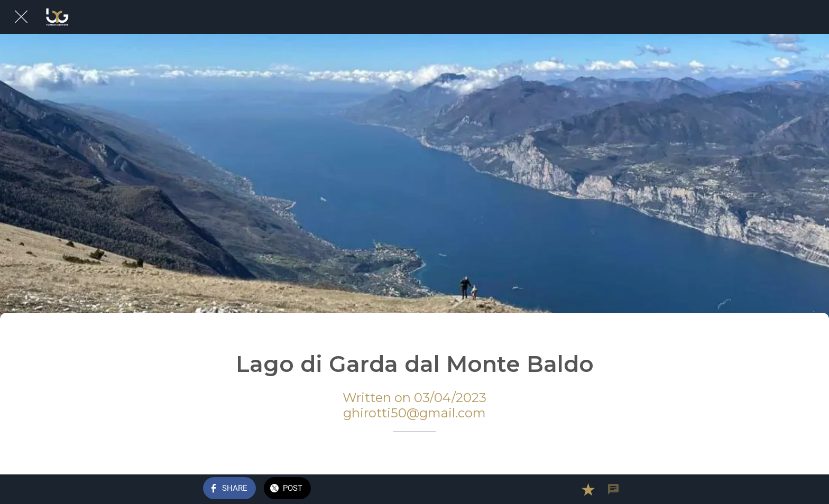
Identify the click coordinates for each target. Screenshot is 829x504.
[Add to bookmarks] (588, 489)
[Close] (21, 17)
